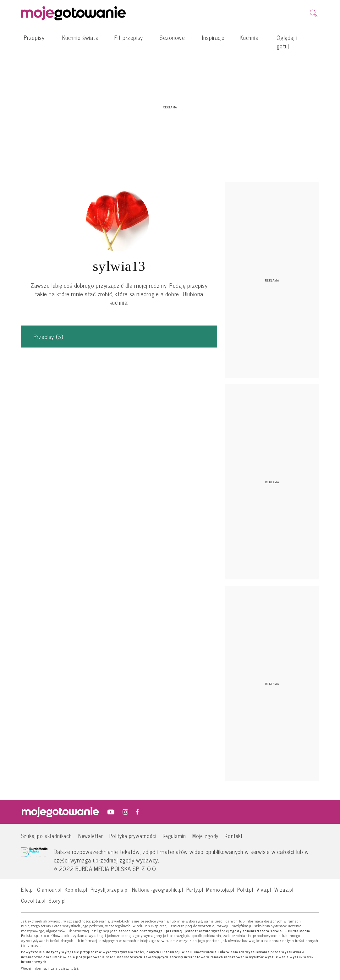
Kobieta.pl (76, 889)
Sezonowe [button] (172, 41)
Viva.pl (264, 889)
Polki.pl (245, 889)
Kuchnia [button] (249, 41)
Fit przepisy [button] (129, 41)
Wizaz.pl (284, 889)
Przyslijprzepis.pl (110, 889)
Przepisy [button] (34, 41)
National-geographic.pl (158, 889)
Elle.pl (28, 889)
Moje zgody (205, 836)
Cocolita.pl (33, 900)
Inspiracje (213, 37)
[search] (314, 14)
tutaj (74, 968)
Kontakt (234, 836)
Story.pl (57, 900)
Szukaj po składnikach (47, 836)
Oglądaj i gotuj (287, 42)
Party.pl (195, 889)
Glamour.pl (49, 889)
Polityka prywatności (133, 836)
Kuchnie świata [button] (80, 41)
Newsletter (91, 836)
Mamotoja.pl (220, 889)
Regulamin (174, 836)
